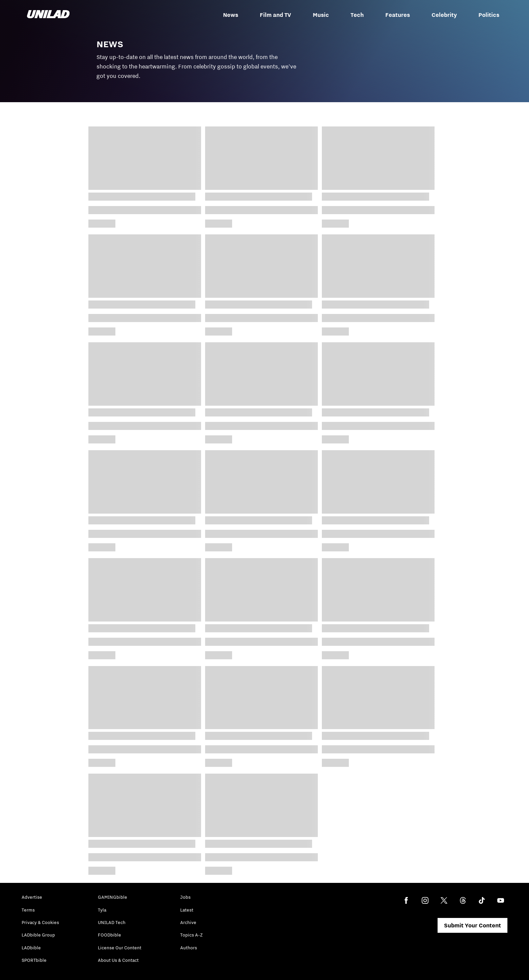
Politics (489, 15)
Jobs (185, 897)
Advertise (32, 897)
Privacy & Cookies (40, 922)
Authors (189, 948)
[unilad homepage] (48, 15)
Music (321, 15)
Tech (357, 15)
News (231, 15)
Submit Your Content (472, 925)
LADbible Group (38, 935)
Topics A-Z (191, 935)
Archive (188, 922)
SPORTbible (34, 960)
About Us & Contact (118, 960)
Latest (187, 910)
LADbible (31, 948)
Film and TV (275, 15)
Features (398, 15)
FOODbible (109, 935)
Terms (28, 910)
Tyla (102, 910)
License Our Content (120, 948)
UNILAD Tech (112, 922)
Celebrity (444, 15)
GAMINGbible (113, 897)
